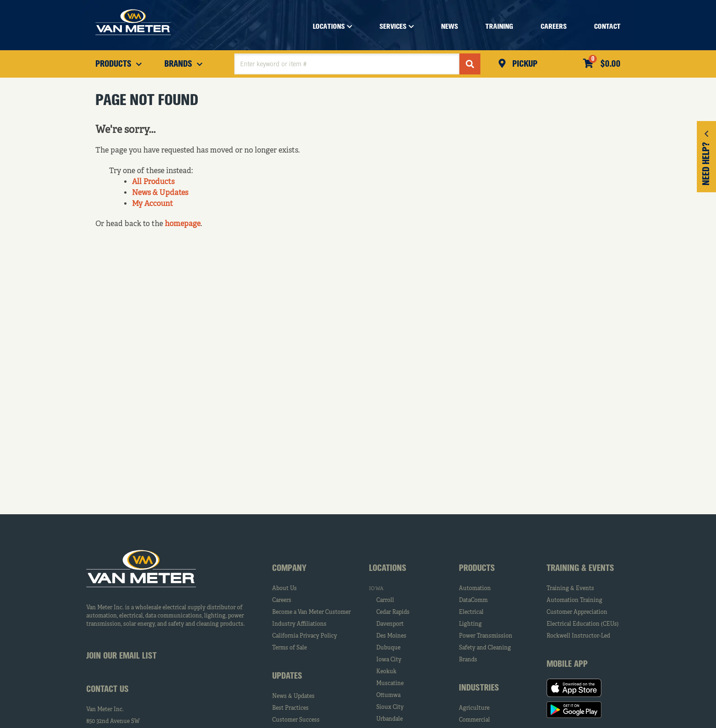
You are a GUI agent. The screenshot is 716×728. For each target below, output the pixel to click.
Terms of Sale (290, 648)
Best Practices (290, 708)
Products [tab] (477, 569)
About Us (284, 589)
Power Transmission (486, 636)
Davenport (390, 624)
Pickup (524, 64)
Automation (475, 589)
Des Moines (391, 636)
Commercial (474, 720)
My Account (153, 204)
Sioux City (390, 707)
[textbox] (347, 64)
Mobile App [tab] (567, 665)
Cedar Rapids (393, 612)
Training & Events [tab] (580, 569)
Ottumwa (388, 696)
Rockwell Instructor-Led (578, 636)
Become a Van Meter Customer (311, 612)
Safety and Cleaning (485, 648)
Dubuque (388, 648)
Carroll (385, 601)
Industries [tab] (479, 688)
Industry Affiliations (299, 624)
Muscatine (390, 684)
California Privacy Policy (305, 636)
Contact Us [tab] (108, 690)
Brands (468, 660)
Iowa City (389, 660)
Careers (282, 601)
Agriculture (474, 708)
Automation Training (574, 601)
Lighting (470, 624)
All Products (153, 182)
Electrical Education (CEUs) (583, 624)
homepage (183, 224)
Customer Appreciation (577, 612)
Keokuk (386, 672)
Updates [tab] (287, 676)
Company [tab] (289, 569)
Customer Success (296, 720)
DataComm (473, 601)
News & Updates (160, 193)
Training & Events (570, 589)
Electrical (471, 612)
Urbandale (390, 719)
